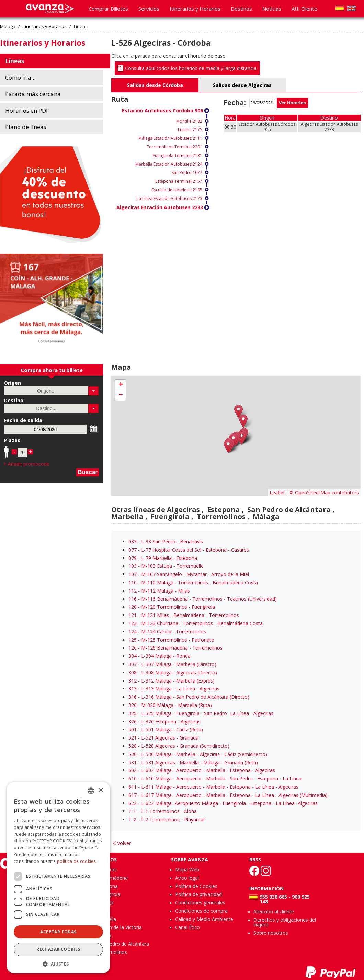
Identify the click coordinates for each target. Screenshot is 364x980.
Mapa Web (187, 870)
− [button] (121, 395)
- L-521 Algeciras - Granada (163, 738)
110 (133, 582)
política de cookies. (77, 861)
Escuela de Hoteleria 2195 (177, 190)
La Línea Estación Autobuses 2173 (169, 198)
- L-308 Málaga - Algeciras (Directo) (173, 672)
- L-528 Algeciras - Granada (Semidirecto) (179, 746)
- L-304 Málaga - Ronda (160, 656)
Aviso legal (187, 878)
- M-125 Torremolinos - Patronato (171, 640)
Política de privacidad (198, 894)
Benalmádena (112, 878)
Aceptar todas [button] (58, 932)
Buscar (88, 472)
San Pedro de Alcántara (123, 944)
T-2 (132, 819)
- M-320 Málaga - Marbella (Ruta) (170, 705)
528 (133, 746)
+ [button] (121, 385)
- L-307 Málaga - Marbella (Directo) (172, 664)
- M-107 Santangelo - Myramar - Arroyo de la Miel (189, 574)
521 (133, 738)
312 (133, 681)
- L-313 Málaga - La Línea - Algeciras (174, 689)
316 (133, 697)
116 (133, 599)
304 (133, 656)
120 (133, 607)
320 (133, 705)
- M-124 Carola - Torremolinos (167, 632)
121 (133, 615)
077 (133, 550)
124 (133, 632)
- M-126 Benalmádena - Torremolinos (175, 648)
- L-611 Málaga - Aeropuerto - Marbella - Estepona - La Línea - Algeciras (213, 787)
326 (133, 722)
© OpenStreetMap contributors (324, 492)
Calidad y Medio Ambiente (204, 919)
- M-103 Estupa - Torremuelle (166, 566)
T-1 (132, 811)
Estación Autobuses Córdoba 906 (162, 110)
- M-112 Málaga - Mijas (159, 591)
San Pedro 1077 (187, 173)
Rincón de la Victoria (119, 927)
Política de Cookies (196, 886)
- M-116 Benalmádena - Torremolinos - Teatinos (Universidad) (203, 599)
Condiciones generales (200, 903)
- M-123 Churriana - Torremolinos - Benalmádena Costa (196, 623)
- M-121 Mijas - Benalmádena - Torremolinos (184, 615)
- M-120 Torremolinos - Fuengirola (172, 607)
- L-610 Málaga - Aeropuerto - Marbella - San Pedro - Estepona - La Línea (215, 779)
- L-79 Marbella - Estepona (163, 558)
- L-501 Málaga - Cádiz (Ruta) (166, 729)
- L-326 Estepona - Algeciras (164, 722)
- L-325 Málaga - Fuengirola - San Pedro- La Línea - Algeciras (201, 713)
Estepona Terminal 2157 (179, 181)
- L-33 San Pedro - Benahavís (166, 542)
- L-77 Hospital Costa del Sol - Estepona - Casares (189, 550)
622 (133, 803)
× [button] (100, 791)
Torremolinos (112, 952)
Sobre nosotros (271, 933)
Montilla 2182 (189, 121)
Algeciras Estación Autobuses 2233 (160, 207)
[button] (94, 391)
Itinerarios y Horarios (45, 27)
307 (133, 664)
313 (133, 689)
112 (133, 591)
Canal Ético (187, 927)
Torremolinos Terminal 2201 (174, 147)
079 (133, 558)
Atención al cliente (274, 911)
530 (133, 754)
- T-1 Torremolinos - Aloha (163, 811)
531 (133, 762)
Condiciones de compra (201, 911)
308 (133, 672)
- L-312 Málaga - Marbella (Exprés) (172, 681)
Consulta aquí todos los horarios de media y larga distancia (191, 68)
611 (133, 787)
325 (133, 713)
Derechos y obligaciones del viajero (285, 922)
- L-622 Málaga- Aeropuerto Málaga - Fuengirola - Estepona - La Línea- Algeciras (223, 803)
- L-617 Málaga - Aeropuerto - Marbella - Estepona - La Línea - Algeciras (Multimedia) (228, 795)
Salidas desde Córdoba (155, 85)
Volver (124, 843)
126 (133, 648)
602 (133, 770)
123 (133, 623)
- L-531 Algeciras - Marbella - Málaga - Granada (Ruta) (193, 762)
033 (133, 542)
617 (133, 795)
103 (133, 566)
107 (133, 574)
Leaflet (277, 492)
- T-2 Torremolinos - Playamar (167, 819)
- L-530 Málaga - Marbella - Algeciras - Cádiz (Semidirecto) (198, 754)
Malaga (8, 27)
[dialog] (58, 878)
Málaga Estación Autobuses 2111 (170, 138)
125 (133, 640)
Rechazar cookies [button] (58, 949)
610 (133, 779)
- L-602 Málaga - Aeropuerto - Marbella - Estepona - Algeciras (202, 770)
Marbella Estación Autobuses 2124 (169, 164)
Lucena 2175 (190, 130)
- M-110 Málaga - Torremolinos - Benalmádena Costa (193, 582)
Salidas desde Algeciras (242, 85)
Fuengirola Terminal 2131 (178, 155)
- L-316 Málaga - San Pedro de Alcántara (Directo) (189, 697)
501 (133, 729)
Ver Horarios (292, 103)
